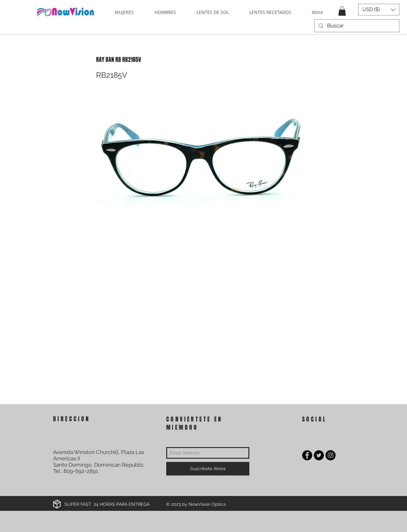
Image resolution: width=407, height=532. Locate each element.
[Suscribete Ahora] (208, 469)
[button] (342, 11)
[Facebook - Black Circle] (307, 455)
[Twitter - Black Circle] (319, 455)
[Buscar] (356, 26)
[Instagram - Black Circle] (331, 455)
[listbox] (379, 10)
